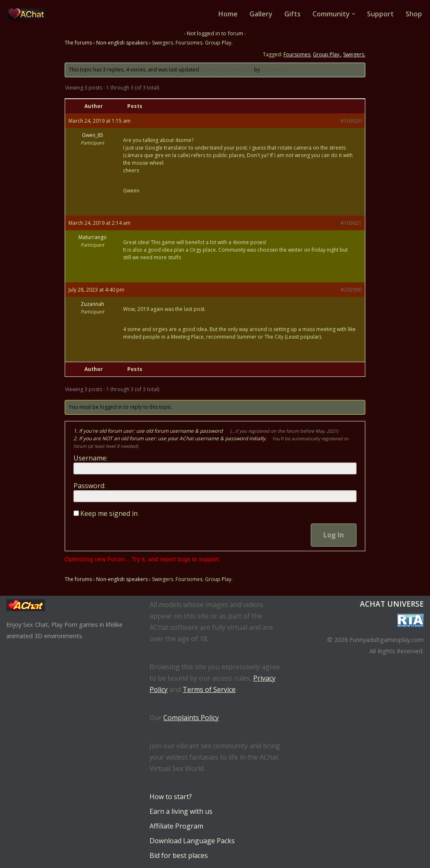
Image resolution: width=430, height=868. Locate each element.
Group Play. (327, 54)
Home (228, 14)
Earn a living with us (181, 811)
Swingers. (354, 54)
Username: (90, 458)
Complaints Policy (191, 718)
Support (380, 14)
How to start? (171, 797)
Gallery (261, 14)
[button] (354, 14)
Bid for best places (179, 855)
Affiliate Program (176, 826)
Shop (414, 14)
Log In (334, 535)
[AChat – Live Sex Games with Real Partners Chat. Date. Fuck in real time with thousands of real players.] (29, 14)
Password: (89, 486)
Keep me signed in (109, 513)
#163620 (351, 121)
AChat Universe (392, 604)
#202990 (351, 290)
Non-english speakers (122, 43)
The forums (78, 43)
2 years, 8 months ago (227, 70)
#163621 (351, 223)
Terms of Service (209, 689)
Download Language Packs (192, 841)
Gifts (292, 14)
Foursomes (297, 54)
